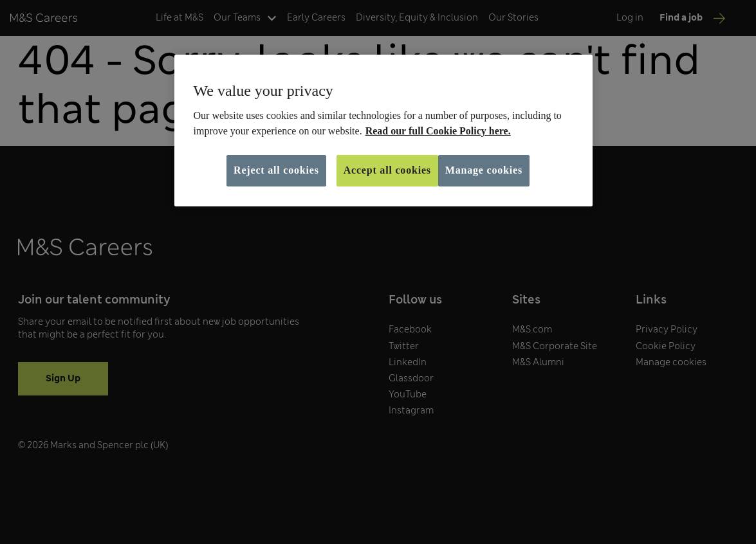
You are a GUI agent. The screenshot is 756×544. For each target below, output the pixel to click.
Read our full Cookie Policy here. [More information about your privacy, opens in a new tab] (438, 131)
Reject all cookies (276, 170)
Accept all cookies (387, 170)
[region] (383, 131)
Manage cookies (484, 170)
